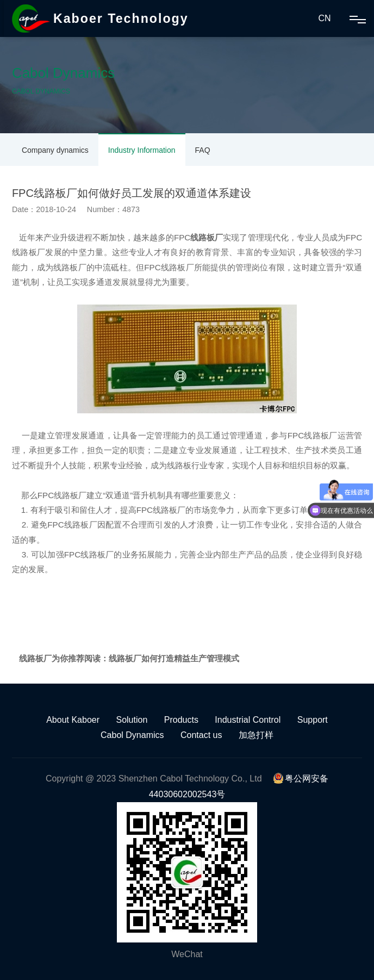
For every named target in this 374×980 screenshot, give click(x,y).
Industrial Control (248, 720)
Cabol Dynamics (132, 735)
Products (181, 720)
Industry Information (142, 150)
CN (324, 18)
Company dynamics (55, 150)
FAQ (203, 150)
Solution (132, 720)
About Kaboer (73, 720)
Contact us (201, 735)
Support (313, 720)
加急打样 (256, 735)
